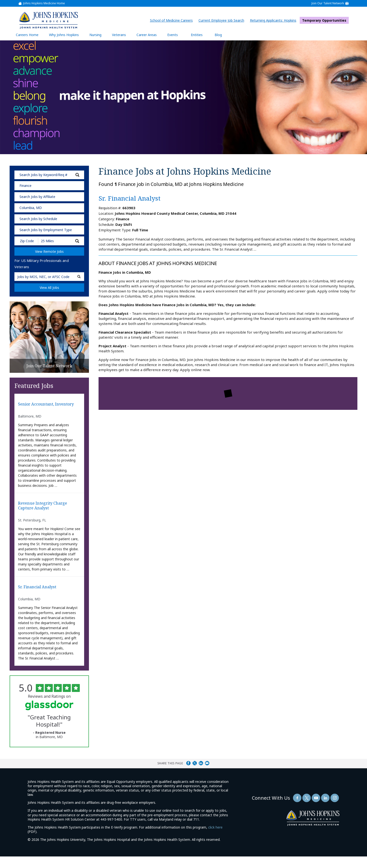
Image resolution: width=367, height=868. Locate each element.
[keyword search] (49, 175)
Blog (218, 35)
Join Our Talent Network (328, 3)
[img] (48, 20)
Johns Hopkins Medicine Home (44, 3)
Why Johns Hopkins (64, 35)
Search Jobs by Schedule (38, 219)
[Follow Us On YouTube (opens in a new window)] (316, 809)
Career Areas (147, 35)
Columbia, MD (31, 208)
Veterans (119, 35)
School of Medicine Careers (173, 20)
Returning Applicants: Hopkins (274, 20)
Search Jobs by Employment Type (46, 230)
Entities (200, 35)
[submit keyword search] (77, 175)
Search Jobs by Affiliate (37, 197)
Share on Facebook (188, 774)
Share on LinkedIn (201, 774)
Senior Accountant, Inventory (40, 408)
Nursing (98, 35)
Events (173, 35)
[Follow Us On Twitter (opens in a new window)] (307, 809)
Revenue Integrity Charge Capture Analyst (48, 515)
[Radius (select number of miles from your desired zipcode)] (55, 241)
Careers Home (27, 35)
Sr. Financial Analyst (42, 598)
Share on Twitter (195, 774)
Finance (25, 186)
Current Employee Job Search (223, 20)
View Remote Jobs (49, 251)
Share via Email (207, 774)
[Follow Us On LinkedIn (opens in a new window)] (325, 809)
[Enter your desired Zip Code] (27, 241)
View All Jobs (49, 288)
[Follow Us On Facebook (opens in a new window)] (297, 809)
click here (215, 839)
